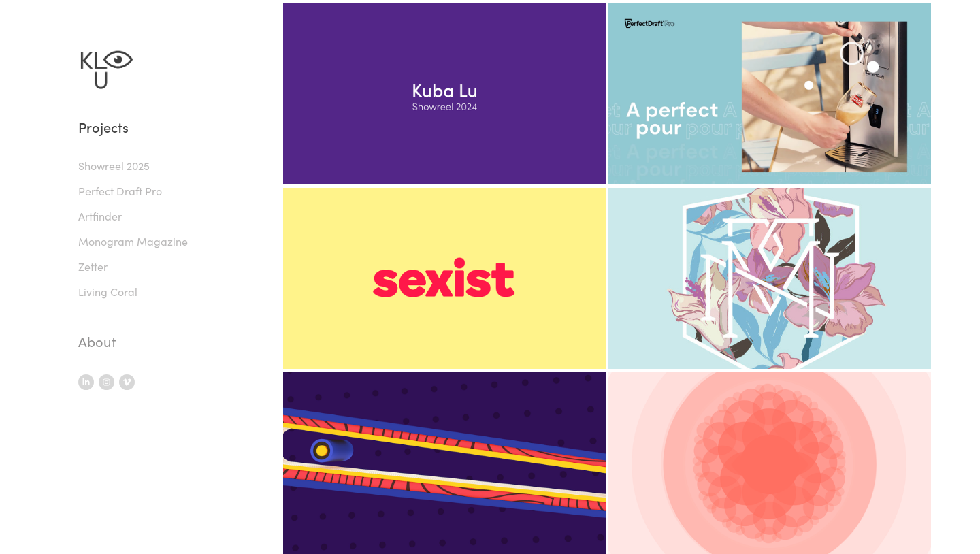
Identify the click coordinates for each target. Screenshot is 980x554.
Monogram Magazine (133, 241)
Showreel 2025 (114, 166)
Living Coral (108, 292)
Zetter (93, 266)
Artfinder (100, 216)
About (97, 341)
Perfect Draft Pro (120, 191)
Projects (103, 127)
